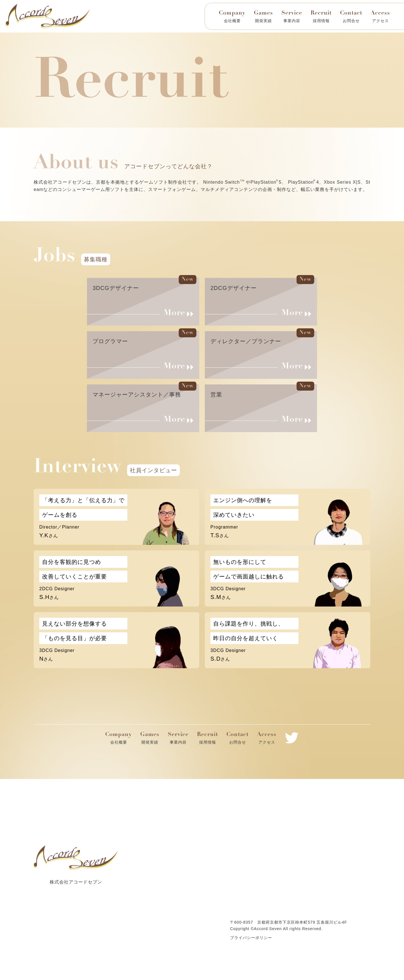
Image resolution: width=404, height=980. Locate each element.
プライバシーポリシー (251, 938)
